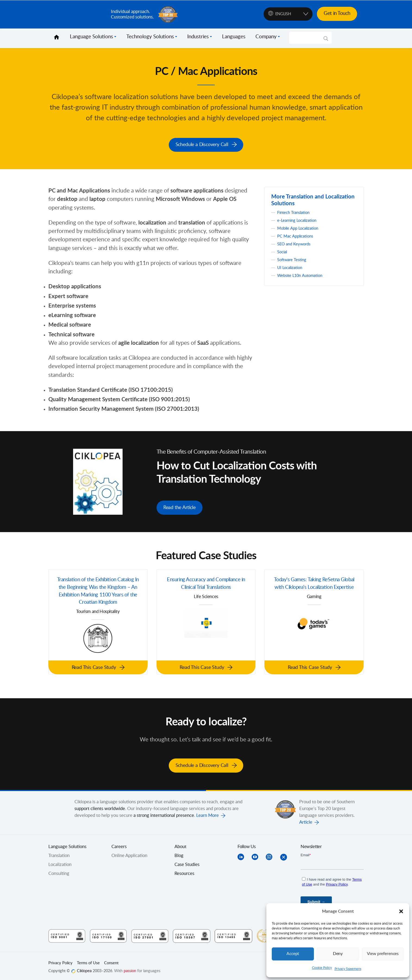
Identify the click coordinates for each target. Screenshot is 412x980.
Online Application (129, 852)
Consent (111, 960)
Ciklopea (77, 14)
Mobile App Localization (300, 227)
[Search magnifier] (326, 40)
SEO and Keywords (296, 243)
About (180, 843)
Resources (184, 870)
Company (266, 37)
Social (283, 251)
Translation (59, 852)
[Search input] (308, 38)
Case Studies (187, 861)
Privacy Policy (60, 960)
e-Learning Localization (300, 220)
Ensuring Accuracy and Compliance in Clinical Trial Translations (206, 582)
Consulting (59, 870)
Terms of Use (88, 960)
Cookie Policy (322, 968)
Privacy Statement (348, 969)
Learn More (207, 812)
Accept (293, 954)
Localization (60, 861)
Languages (234, 37)
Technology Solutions (150, 37)
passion (130, 968)
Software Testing (294, 259)
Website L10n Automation (303, 275)
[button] (401, 911)
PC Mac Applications (297, 235)
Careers (119, 843)
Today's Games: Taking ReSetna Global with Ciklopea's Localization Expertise (314, 587)
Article (306, 819)
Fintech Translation (296, 212)
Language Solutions (91, 37)
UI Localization (292, 267)
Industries (198, 37)
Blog (179, 852)
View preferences (383, 954)
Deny (338, 954)
